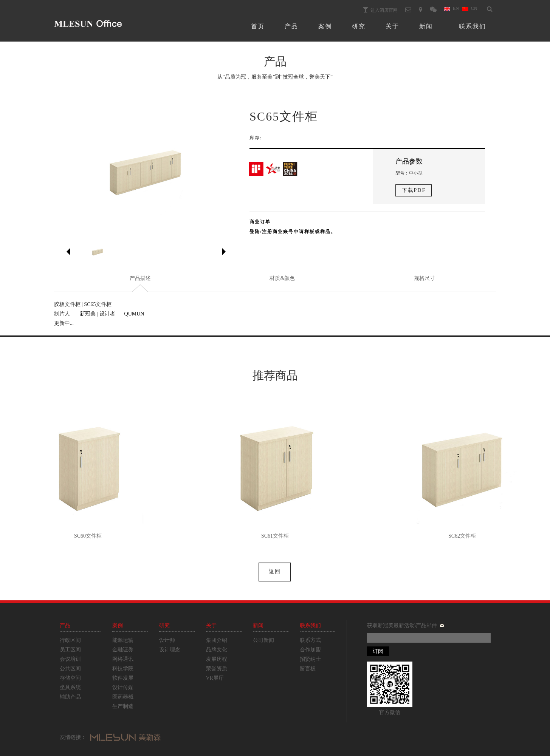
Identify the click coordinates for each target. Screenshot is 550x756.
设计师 (167, 640)
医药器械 (123, 697)
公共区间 (70, 669)
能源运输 (123, 640)
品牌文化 (217, 650)
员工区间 (70, 650)
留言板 (308, 669)
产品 (291, 26)
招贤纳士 (310, 659)
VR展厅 (215, 678)
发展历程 (217, 659)
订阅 (378, 651)
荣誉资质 (217, 669)
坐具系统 (70, 687)
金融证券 (123, 650)
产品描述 (140, 278)
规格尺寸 (425, 278)
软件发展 (123, 678)
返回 (275, 571)
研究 (359, 26)
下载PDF (414, 190)
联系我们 (473, 26)
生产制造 (123, 706)
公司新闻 (263, 640)
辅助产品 (70, 697)
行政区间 (70, 640)
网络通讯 (123, 659)
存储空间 (70, 678)
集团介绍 (217, 640)
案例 (325, 26)
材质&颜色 (282, 278)
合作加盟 (310, 650)
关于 (392, 26)
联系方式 (310, 640)
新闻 (426, 26)
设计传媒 (123, 687)
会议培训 (70, 659)
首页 (258, 26)
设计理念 (170, 650)
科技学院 (123, 669)
